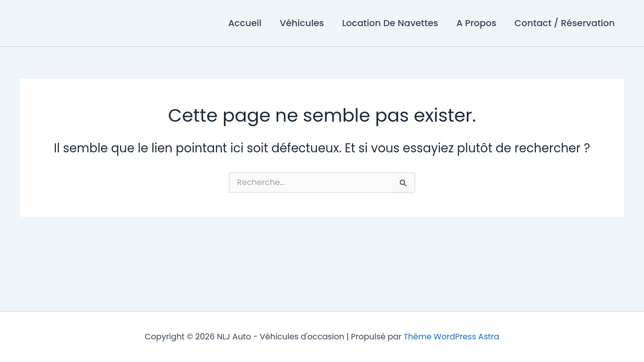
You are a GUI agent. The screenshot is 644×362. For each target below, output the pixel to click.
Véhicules (302, 23)
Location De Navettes (390, 23)
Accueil (245, 23)
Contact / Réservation (565, 23)
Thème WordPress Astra (451, 337)
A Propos (476, 23)
